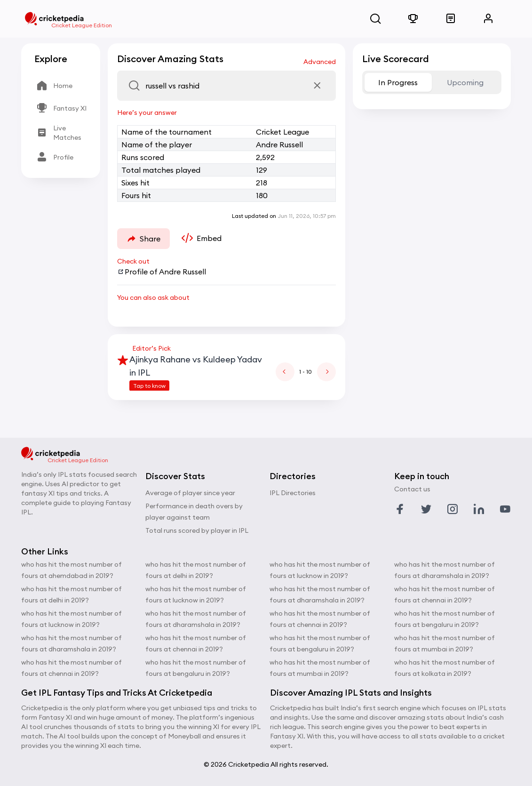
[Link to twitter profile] (426, 509)
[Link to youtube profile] (505, 509)
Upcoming (465, 82)
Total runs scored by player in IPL (197, 530)
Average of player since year (190, 493)
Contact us (412, 489)
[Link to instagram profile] (453, 509)
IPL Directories (293, 493)
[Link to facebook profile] (400, 509)
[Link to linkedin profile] (479, 509)
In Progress (398, 82)
